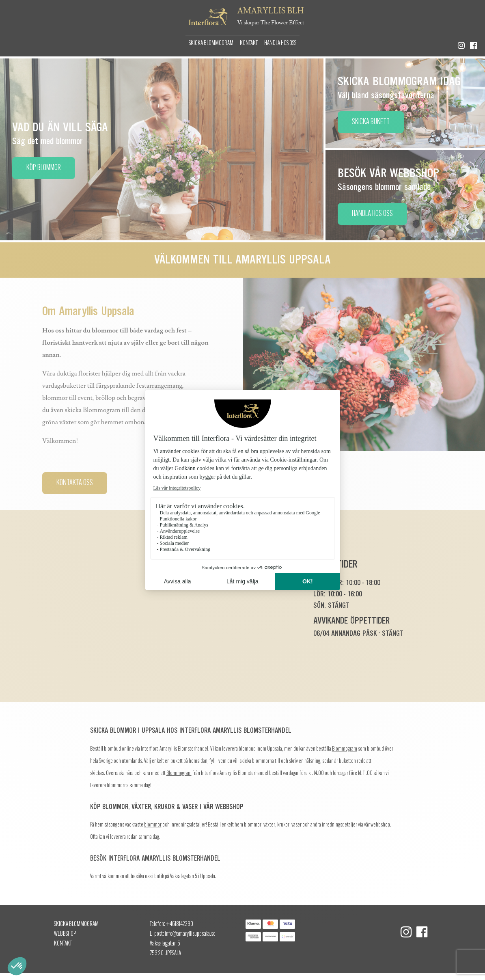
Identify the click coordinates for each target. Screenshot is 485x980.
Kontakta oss (75, 483)
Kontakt (249, 43)
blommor (153, 825)
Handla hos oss (280, 43)
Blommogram (345, 749)
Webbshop (65, 934)
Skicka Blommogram (211, 43)
